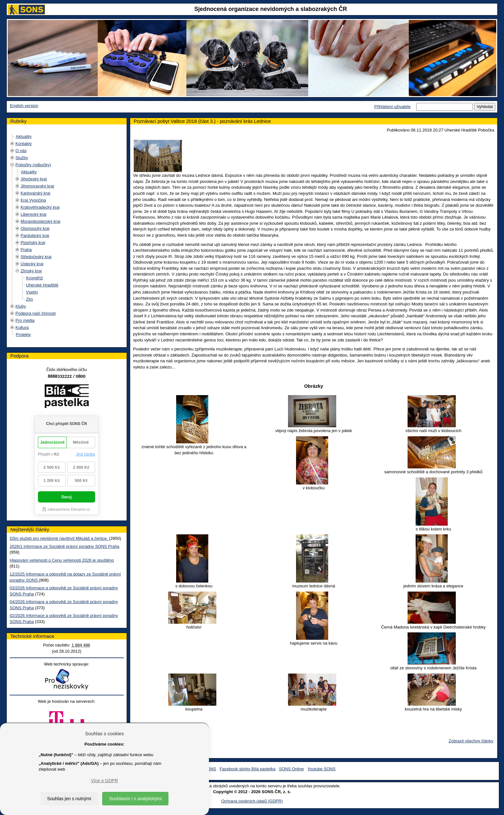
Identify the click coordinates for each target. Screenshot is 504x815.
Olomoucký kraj (35, 228)
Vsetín (32, 292)
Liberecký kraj (33, 214)
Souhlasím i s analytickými (135, 799)
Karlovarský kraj (35, 193)
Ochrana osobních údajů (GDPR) (252, 801)
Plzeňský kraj (33, 243)
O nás (21, 151)
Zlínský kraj (31, 271)
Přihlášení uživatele (392, 107)
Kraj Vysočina (33, 200)
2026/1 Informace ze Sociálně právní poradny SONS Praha (64, 546)
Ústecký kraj (32, 264)
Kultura (22, 327)
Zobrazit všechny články (471, 741)
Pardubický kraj (35, 235)
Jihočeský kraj (34, 179)
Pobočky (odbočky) (33, 165)
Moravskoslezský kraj (40, 221)
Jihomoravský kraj (37, 186)
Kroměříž (35, 278)
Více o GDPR (104, 781)
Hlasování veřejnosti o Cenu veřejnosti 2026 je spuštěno (62, 560)
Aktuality (24, 136)
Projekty (23, 335)
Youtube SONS (321, 769)
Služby (22, 158)
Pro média (25, 320)
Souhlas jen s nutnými (69, 799)
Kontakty (24, 144)
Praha (26, 250)
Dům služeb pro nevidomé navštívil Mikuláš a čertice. (59, 538)
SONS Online (292, 769)
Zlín (30, 299)
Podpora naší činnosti (36, 313)
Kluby (21, 306)
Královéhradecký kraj (40, 207)
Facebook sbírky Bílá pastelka (247, 769)
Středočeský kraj (36, 257)
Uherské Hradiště (42, 285)
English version (24, 106)
